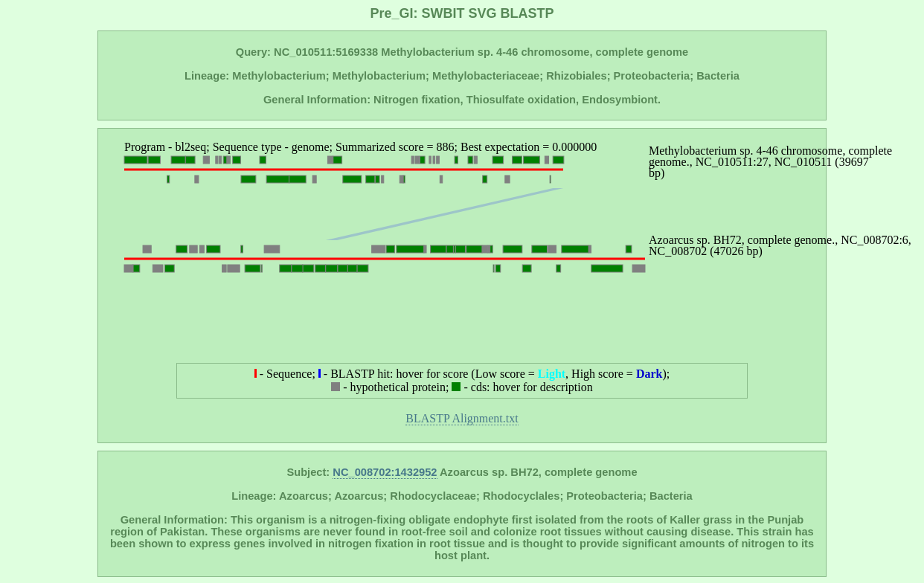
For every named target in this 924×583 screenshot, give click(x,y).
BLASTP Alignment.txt (462, 418)
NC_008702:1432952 (385, 472)
